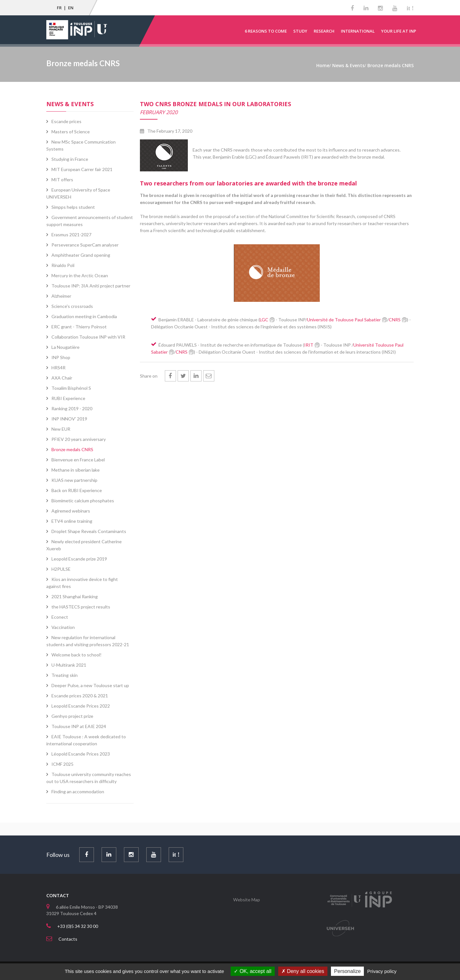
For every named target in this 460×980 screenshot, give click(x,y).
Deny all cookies (303, 971)
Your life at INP (399, 31)
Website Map (247, 900)
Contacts (68, 939)
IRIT (309, 345)
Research (324, 31)
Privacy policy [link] (382, 971)
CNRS (395, 320)
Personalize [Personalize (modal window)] (348, 971)
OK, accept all (253, 971)
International (358, 31)
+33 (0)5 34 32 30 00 (78, 926)
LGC (264, 320)
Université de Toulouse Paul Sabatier (344, 320)
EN (71, 8)
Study (300, 31)
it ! (410, 8)
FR (59, 8)
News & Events (70, 104)
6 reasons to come (266, 31)
